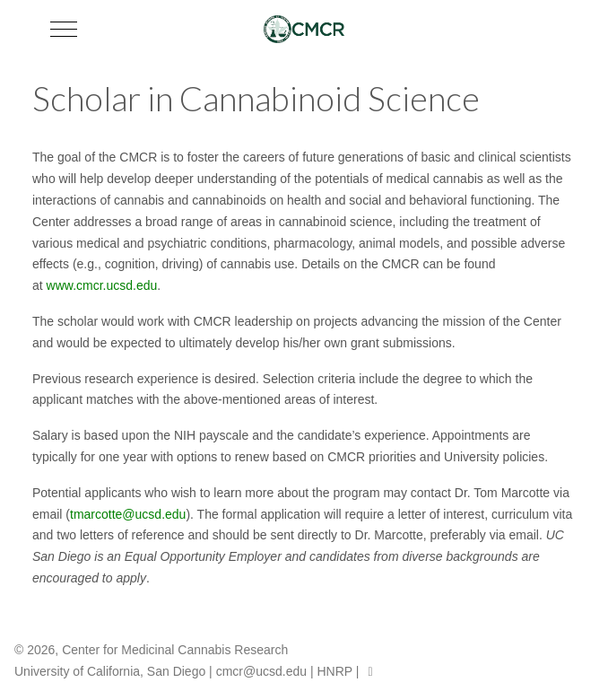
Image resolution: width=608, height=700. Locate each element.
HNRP (334, 671)
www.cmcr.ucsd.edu (102, 285)
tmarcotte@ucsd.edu (128, 514)
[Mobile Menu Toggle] (64, 29)
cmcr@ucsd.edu (261, 671)
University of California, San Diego (110, 671)
